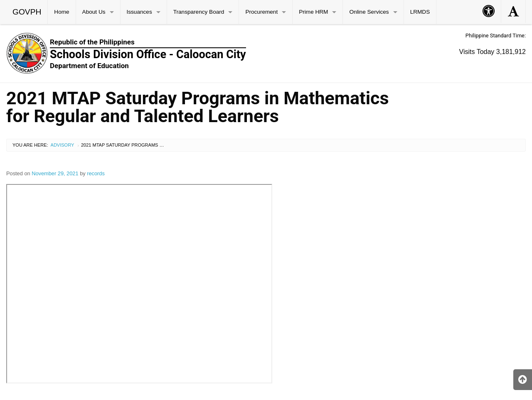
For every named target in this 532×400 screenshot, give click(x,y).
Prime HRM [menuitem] (313, 12)
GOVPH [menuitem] (27, 12)
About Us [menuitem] (94, 12)
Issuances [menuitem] (139, 12)
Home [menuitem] (62, 12)
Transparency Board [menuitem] (199, 12)
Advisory (63, 145)
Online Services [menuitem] (369, 12)
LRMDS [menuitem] (420, 12)
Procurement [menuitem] (261, 12)
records (96, 173)
